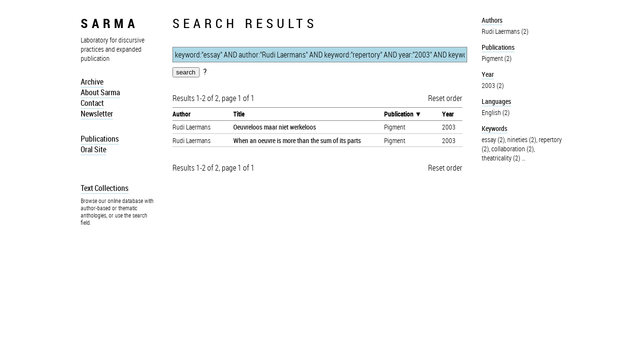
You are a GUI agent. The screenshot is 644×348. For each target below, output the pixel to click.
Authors (492, 20)
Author (181, 114)
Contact (92, 103)
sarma (110, 23)
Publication (399, 114)
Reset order (445, 98)
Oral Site (93, 149)
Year (448, 114)
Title (239, 114)
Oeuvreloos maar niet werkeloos (275, 127)
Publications (100, 139)
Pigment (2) (497, 58)
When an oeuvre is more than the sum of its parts (297, 140)
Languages (496, 101)
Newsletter (97, 114)
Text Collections (105, 188)
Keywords (494, 128)
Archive (92, 82)
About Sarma (100, 92)
